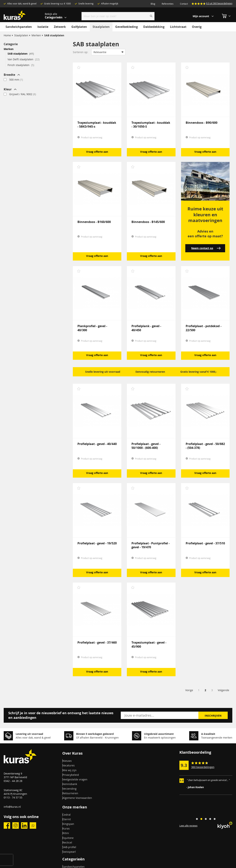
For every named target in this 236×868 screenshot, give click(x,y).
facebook (7, 825)
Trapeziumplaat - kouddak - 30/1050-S (151, 125)
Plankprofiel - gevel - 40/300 (92, 328)
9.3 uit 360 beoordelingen (219, 3)
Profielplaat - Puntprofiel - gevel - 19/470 (151, 545)
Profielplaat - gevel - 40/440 (97, 444)
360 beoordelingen (203, 767)
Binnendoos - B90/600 (202, 123)
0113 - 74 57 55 (13, 797)
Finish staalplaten (21, 65)
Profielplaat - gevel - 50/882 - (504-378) (205, 446)
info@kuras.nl (12, 807)
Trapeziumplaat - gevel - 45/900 (149, 644)
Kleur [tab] (8, 89)
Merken (36, 35)
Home (7, 35)
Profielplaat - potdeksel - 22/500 (204, 328)
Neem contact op (206, 248)
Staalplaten (21, 35)
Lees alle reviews (188, 826)
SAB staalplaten (21, 54)
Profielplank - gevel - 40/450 (146, 328)
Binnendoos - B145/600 (148, 222)
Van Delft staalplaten (24, 59)
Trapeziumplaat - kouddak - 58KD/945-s (97, 125)
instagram (16, 825)
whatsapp (33, 825)
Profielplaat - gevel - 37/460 (97, 642)
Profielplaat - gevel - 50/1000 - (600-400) (146, 446)
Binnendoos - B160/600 (94, 222)
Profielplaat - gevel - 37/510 (205, 543)
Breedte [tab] (9, 75)
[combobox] (118, 16)
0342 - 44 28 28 (13, 781)
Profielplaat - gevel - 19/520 (97, 543)
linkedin (24, 825)
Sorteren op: (80, 52)
